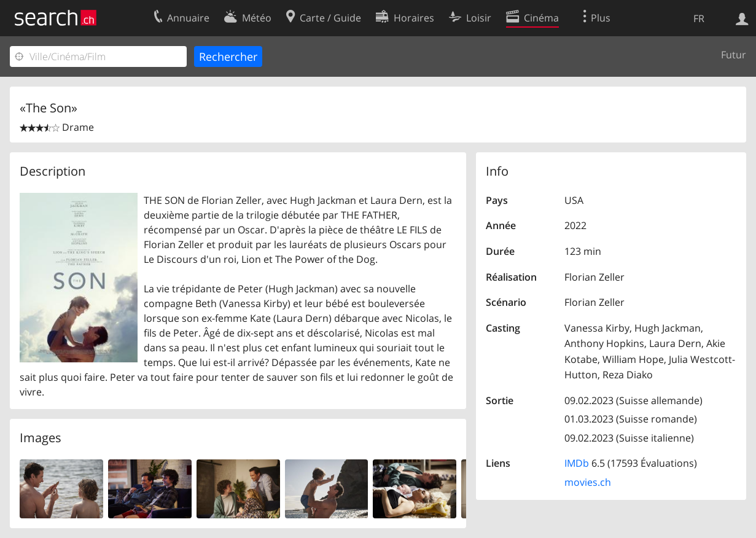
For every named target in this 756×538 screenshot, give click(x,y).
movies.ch (588, 482)
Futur (734, 55)
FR (699, 18)
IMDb (577, 463)
